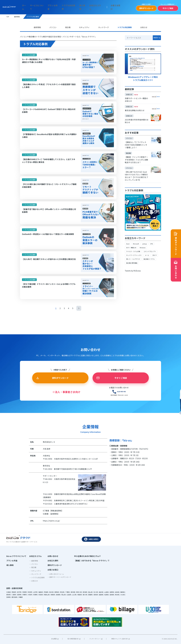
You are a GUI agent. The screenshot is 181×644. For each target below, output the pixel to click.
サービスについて (37, 6)
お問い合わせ (51, 565)
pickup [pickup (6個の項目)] (146, 242)
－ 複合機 (32, 576)
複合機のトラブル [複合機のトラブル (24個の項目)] (151, 257)
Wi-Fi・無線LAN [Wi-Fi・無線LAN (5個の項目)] (132, 246)
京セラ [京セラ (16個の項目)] (157, 253)
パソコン (53, 26)
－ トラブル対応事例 (36, 586)
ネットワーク (103, 26)
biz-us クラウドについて (16, 565)
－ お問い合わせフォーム (55, 584)
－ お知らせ (33, 590)
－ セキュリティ (34, 580)
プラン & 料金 (51, 6)
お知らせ (143, 26)
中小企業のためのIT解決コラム (88, 565)
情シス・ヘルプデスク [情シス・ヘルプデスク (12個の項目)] (134, 257)
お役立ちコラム (89, 6)
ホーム (26, 6)
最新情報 (38, 26)
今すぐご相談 (166, 8)
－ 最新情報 (33, 569)
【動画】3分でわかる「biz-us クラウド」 (92, 569)
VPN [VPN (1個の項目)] (153, 242)
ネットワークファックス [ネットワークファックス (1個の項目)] (135, 253)
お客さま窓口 (108, 6)
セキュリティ (83, 26)
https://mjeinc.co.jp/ (51, 529)
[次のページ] (79, 316)
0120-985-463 (109, 400)
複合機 (67, 26)
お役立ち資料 (51, 569)
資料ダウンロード (145, 8)
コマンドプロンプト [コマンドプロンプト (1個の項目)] (152, 249)
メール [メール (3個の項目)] (149, 253)
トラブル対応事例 (65, 6)
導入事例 (78, 6)
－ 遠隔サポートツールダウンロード (59, 587)
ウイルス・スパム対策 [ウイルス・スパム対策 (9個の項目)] (134, 249)
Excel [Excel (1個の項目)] (128, 242)
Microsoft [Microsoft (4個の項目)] (137, 242)
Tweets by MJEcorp (133, 269)
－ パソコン (33, 573)
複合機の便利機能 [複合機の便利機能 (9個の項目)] (132, 261)
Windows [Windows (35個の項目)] (144, 246)
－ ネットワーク (34, 583)
